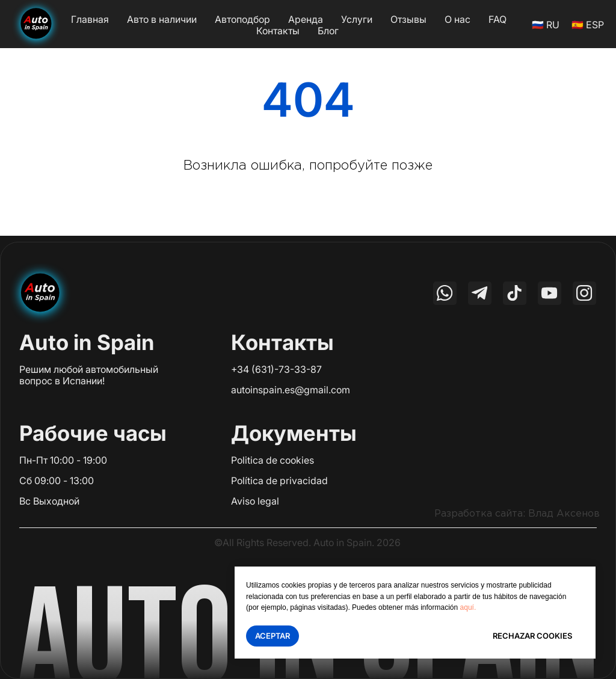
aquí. (468, 607)
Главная (90, 19)
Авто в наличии (162, 19)
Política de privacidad (279, 481)
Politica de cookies (273, 460)
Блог (328, 31)
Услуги (357, 19)
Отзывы (408, 19)
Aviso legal (255, 501)
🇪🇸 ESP (588, 25)
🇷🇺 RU (546, 25)
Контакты (278, 31)
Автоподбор (242, 19)
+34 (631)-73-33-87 (276, 369)
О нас (457, 19)
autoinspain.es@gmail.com (291, 390)
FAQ (497, 19)
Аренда (306, 19)
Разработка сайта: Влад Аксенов (517, 514)
